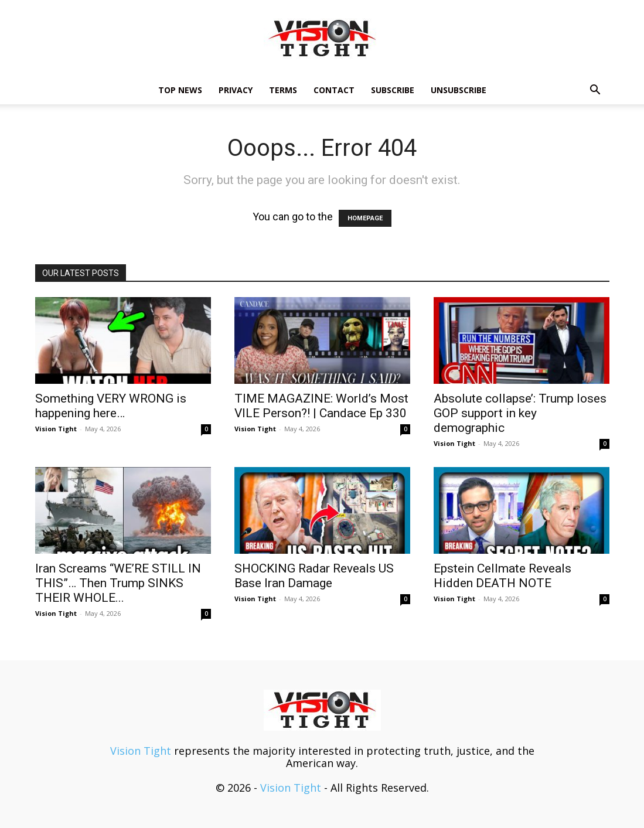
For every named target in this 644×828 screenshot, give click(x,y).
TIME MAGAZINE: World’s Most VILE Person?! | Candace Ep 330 (321, 406)
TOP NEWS (180, 90)
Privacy (236, 90)
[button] (595, 90)
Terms (283, 90)
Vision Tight (56, 429)
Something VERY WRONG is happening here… (111, 406)
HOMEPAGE (365, 218)
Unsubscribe (459, 90)
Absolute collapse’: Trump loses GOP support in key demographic (520, 413)
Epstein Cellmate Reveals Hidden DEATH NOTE (502, 576)
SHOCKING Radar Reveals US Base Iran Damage (314, 576)
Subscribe (393, 90)
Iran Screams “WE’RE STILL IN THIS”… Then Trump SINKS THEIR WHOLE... (118, 583)
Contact (334, 90)
